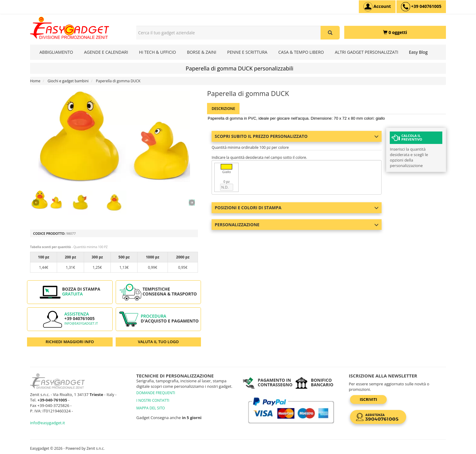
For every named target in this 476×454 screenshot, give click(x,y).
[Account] (377, 7)
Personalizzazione (297, 225)
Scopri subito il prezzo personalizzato (297, 136)
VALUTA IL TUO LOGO (158, 342)
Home (35, 81)
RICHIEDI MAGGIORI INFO (70, 342)
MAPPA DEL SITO (151, 408)
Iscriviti (368, 399)
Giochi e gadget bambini (68, 81)
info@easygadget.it (81, 323)
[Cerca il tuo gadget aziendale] (330, 33)
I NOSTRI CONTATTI (153, 400)
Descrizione (223, 109)
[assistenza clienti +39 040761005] (421, 7)
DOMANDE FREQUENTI (156, 393)
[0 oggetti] (395, 32)
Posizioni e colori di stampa (297, 208)
